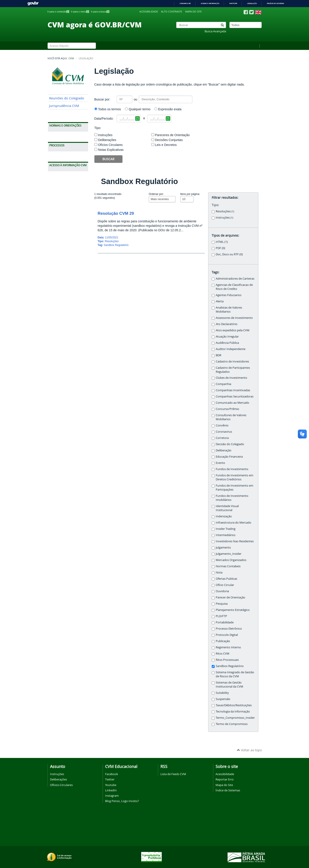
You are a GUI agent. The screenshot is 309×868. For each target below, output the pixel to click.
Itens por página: (190, 194)
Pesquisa (222, 604)
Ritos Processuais (227, 660)
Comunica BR (185, 3)
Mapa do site (193, 12)
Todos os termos (109, 109)
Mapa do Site (224, 785)
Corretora (222, 438)
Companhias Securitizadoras (235, 396)
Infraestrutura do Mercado (233, 523)
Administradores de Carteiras (235, 279)
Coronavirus (224, 432)
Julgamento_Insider (229, 554)
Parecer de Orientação (230, 597)
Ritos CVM (223, 654)
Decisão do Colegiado (230, 444)
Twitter (110, 779)
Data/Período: (104, 119)
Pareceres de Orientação (172, 135)
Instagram (112, 796)
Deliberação (224, 450)
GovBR (33, 3)
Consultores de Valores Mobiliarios (231, 417)
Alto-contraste (172, 12)
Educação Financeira (229, 457)
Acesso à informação (210, 3)
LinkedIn (111, 790)
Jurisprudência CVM (64, 106)
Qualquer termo (140, 109)
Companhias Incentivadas (233, 390)
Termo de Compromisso (232, 724)
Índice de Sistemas (228, 790)
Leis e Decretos (166, 145)
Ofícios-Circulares (61, 785)
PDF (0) (220, 248)
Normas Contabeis (228, 566)
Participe (233, 3)
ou (136, 99)
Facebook (112, 774)
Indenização (224, 516)
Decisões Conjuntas (169, 140)
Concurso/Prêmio (227, 409)
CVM (71, 58)
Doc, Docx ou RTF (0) (229, 254)
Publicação (223, 641)
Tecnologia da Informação (233, 711)
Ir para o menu (80, 12)
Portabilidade (225, 622)
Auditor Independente (231, 349)
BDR (219, 355)
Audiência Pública (227, 343)
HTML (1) (222, 242)
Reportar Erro (225, 779)
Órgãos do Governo (275, 3)
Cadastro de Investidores (232, 361)
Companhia (223, 384)
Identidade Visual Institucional (227, 508)
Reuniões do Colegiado (67, 98)
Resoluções (225, 211)
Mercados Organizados (231, 560)
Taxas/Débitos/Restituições (234, 705)
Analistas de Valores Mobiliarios (229, 310)
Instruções (105, 135)
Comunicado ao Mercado (232, 403)
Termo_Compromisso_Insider (235, 718)
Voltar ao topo (249, 750)
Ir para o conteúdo (58, 12)
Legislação (252, 3)
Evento (220, 463)
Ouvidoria (222, 591)
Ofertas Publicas (226, 579)
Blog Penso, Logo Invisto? (122, 801)
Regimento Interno (228, 647)
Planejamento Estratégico (233, 610)
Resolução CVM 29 (116, 213)
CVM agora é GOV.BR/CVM (95, 25)
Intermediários (226, 535)
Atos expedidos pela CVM (233, 330)
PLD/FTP (221, 616)
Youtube (111, 785)
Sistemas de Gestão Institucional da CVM (229, 685)
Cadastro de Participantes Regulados (233, 370)
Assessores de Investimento (234, 318)
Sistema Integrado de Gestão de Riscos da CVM (235, 674)
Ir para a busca (100, 12)
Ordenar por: (156, 194)
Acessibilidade (149, 12)
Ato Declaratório (227, 324)
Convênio (222, 425)
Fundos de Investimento (232, 469)
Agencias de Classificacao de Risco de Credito (234, 287)
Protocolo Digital (227, 635)
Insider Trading (226, 529)
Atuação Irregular (227, 337)
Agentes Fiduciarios (229, 295)
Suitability (222, 693)
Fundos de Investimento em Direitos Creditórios (234, 477)
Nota (219, 572)
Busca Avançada (215, 31)
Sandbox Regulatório (116, 245)
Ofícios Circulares (110, 145)
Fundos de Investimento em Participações (234, 488)
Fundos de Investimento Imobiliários (232, 498)
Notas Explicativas (111, 150)
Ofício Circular (225, 585)
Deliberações (107, 140)
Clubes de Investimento (231, 378)
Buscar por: (102, 99)
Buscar (108, 159)
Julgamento (223, 548)
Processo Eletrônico (229, 629)
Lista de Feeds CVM (173, 774)
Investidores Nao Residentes (235, 541)
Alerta (220, 301)
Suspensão (223, 699)
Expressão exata (170, 109)
